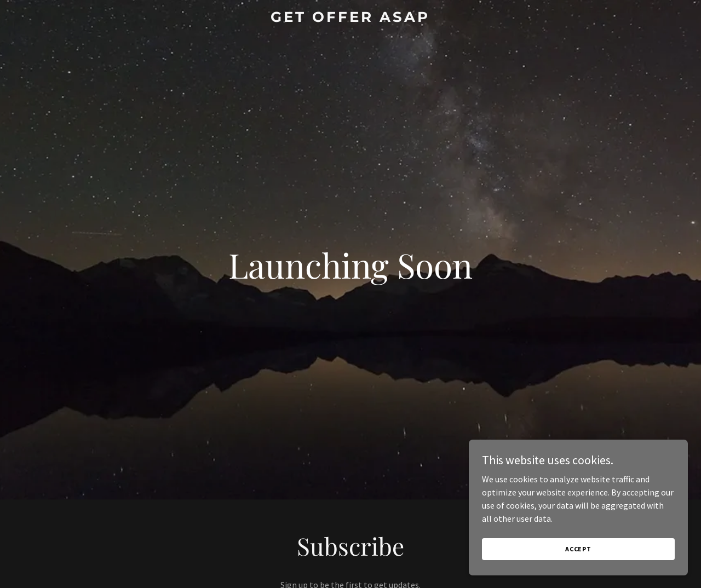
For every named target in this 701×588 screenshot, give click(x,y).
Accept (578, 549)
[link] (351, 19)
